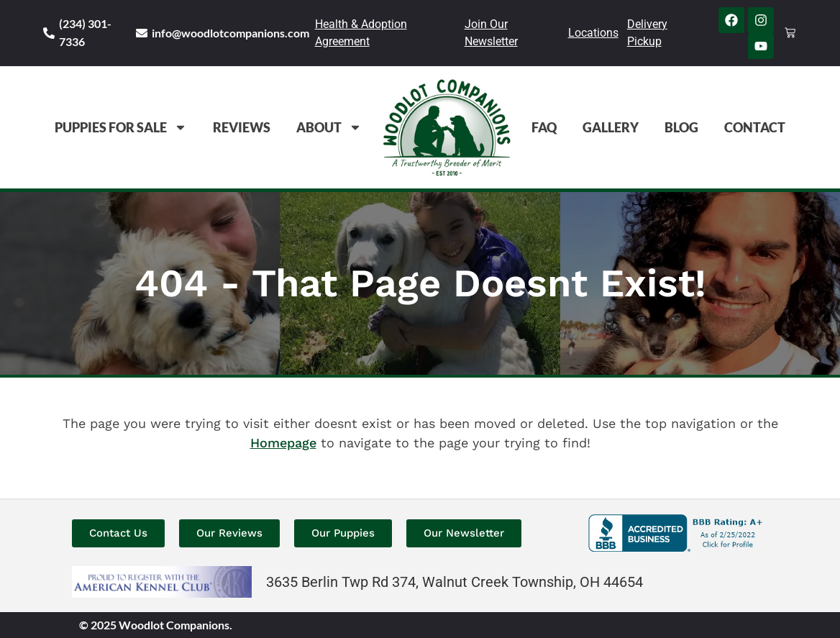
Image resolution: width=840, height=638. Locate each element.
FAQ (544, 127)
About (329, 127)
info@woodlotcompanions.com (230, 33)
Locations (593, 33)
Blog (681, 127)
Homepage (283, 443)
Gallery (611, 127)
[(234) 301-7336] (49, 33)
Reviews (242, 127)
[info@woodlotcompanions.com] (142, 33)
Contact (755, 127)
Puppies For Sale (121, 127)
